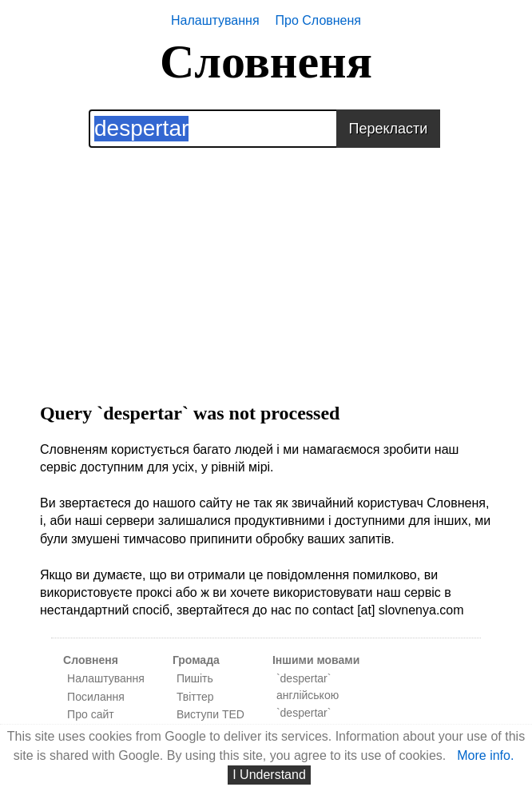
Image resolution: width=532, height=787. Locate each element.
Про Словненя (318, 20)
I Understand (269, 775)
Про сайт (91, 714)
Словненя (266, 62)
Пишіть (195, 678)
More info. (485, 755)
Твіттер (195, 697)
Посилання (96, 697)
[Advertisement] (266, 260)
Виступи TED (210, 714)
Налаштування (215, 20)
